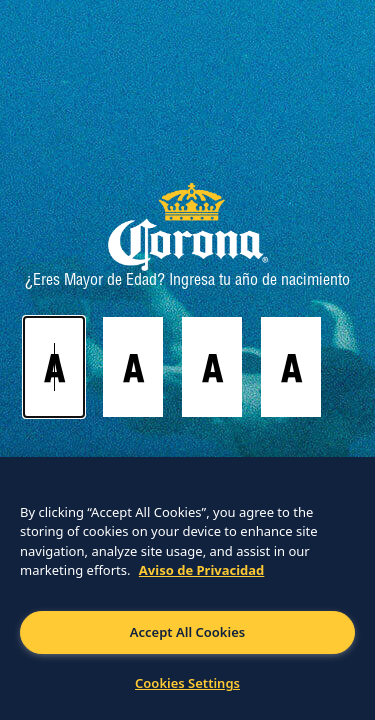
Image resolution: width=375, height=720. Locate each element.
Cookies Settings (187, 683)
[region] (187, 588)
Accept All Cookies (187, 632)
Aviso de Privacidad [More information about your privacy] (202, 570)
